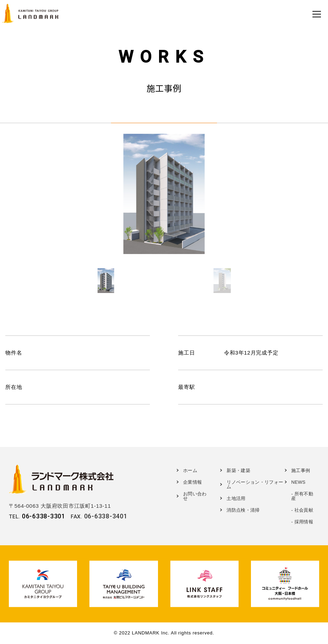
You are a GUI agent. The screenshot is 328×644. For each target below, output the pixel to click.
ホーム (190, 470)
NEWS (298, 482)
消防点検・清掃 (243, 510)
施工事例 (301, 470)
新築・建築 (238, 470)
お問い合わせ (195, 496)
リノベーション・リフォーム (255, 484)
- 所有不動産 (302, 496)
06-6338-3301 (44, 516)
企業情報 (192, 482)
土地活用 (236, 498)
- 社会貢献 (302, 510)
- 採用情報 (302, 522)
